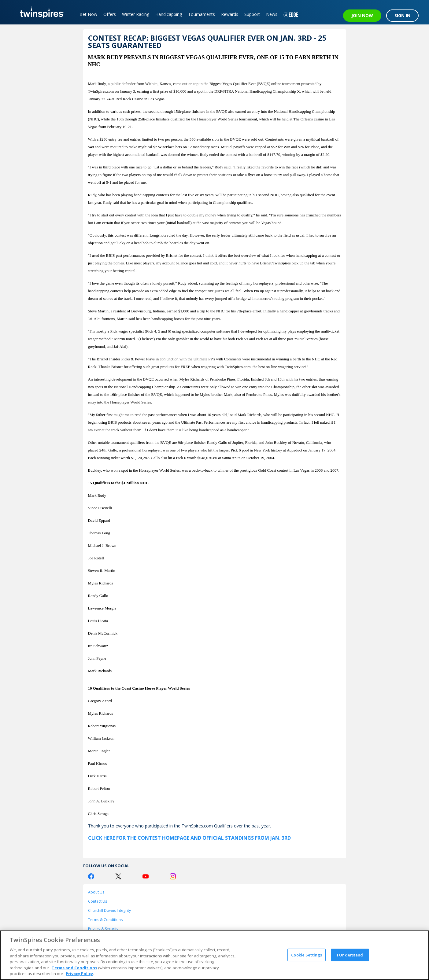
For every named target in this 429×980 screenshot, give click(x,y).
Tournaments (202, 14)
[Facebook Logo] (91, 876)
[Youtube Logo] (146, 876)
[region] (214, 955)
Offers (110, 14)
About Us (96, 892)
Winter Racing (136, 14)
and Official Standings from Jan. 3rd (240, 838)
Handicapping (169, 14)
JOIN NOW (362, 15)
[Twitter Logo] (118, 876)
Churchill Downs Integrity (109, 910)
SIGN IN (402, 15)
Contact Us (98, 901)
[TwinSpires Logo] (40, 12)
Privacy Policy (79, 974)
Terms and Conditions (74, 968)
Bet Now (88, 14)
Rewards (230, 14)
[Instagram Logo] (173, 876)
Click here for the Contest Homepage (139, 838)
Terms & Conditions (105, 920)
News (272, 14)
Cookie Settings (307, 955)
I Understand (350, 955)
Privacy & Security (103, 929)
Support (252, 14)
